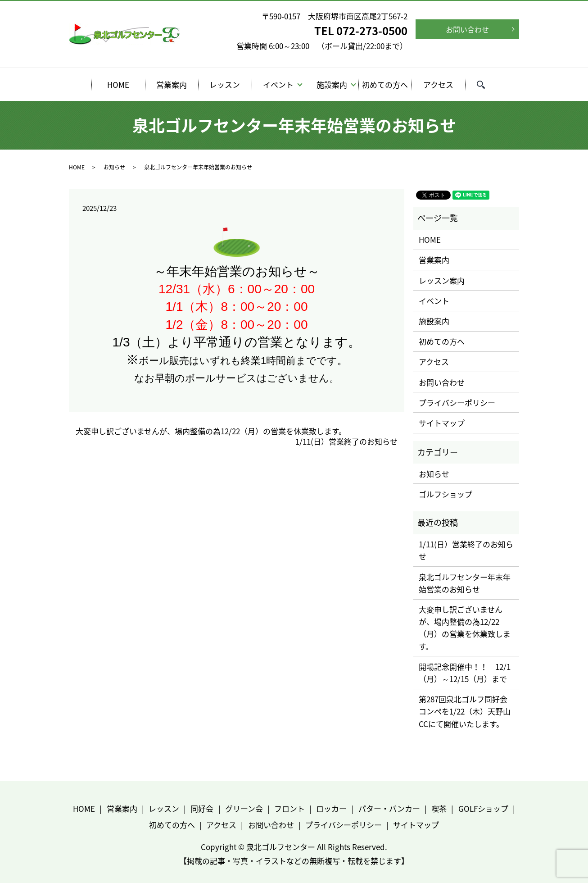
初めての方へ (385, 84)
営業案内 (172, 84)
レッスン (225, 84)
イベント (278, 84)
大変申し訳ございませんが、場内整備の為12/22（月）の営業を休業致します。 (211, 431)
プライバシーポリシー (457, 403)
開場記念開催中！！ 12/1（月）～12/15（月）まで (465, 673)
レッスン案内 (442, 280)
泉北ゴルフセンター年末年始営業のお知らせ (465, 583)
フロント (289, 808)
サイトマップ (442, 423)
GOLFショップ (483, 808)
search (486, 86)
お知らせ (114, 167)
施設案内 (332, 84)
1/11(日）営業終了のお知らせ (346, 441)
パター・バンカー (389, 808)
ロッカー (331, 808)
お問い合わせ (467, 29)
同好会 (202, 808)
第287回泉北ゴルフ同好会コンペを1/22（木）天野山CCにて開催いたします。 (465, 711)
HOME (118, 84)
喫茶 (439, 808)
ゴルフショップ (446, 494)
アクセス (438, 84)
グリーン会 (244, 808)
